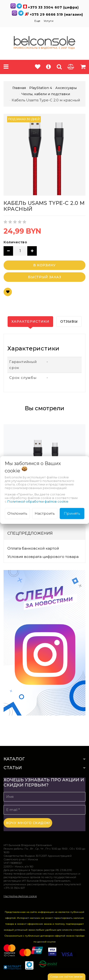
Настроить (45, 513)
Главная (19, 88)
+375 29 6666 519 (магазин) (56, 14)
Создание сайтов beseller (67, 977)
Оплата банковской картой (33, 548)
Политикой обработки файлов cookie (38, 501)
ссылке (52, 942)
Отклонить (17, 513)
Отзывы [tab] (69, 321)
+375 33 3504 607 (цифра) (53, 7)
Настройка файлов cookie (20, 896)
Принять (72, 513)
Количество (15, 242)
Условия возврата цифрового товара (43, 557)
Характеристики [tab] (30, 321)
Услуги (49, 21)
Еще (38, 21)
